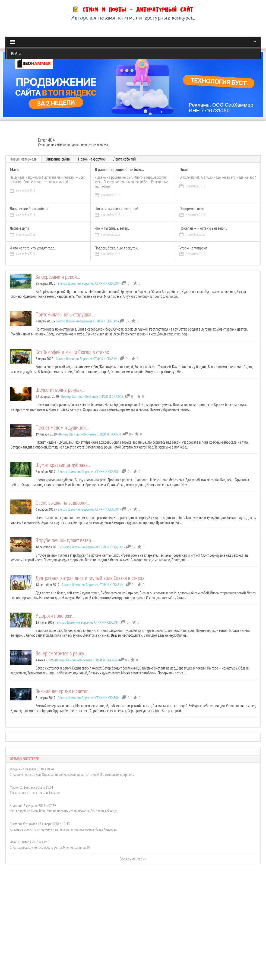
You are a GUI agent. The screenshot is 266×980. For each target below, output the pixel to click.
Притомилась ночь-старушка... (65, 314)
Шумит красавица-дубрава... (63, 465)
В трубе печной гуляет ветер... (65, 540)
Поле (184, 170)
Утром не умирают (193, 248)
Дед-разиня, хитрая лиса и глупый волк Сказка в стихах (90, 578)
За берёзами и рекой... (58, 277)
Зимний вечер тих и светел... (64, 691)
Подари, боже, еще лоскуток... (117, 248)
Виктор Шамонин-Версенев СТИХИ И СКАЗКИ (89, 283)
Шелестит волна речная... (60, 390)
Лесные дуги (19, 228)
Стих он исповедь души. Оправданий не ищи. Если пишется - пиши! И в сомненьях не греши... (72, 774)
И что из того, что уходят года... (33, 248)
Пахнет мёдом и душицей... (62, 427)
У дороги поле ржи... (56, 616)
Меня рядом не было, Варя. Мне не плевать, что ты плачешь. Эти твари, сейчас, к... (64, 811)
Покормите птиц (192, 209)
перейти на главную (94, 145)
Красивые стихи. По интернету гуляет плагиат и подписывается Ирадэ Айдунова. (64, 829)
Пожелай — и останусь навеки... (203, 228)
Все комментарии (133, 859)
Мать (14, 170)
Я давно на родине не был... (119, 170)
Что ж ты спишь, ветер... (113, 228)
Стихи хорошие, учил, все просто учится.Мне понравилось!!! (50, 847)
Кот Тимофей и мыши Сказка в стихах (72, 352)
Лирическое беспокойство (30, 209)
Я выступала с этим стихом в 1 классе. (35, 793)
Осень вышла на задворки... (63, 503)
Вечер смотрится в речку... (61, 653)
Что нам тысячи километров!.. (117, 209)
